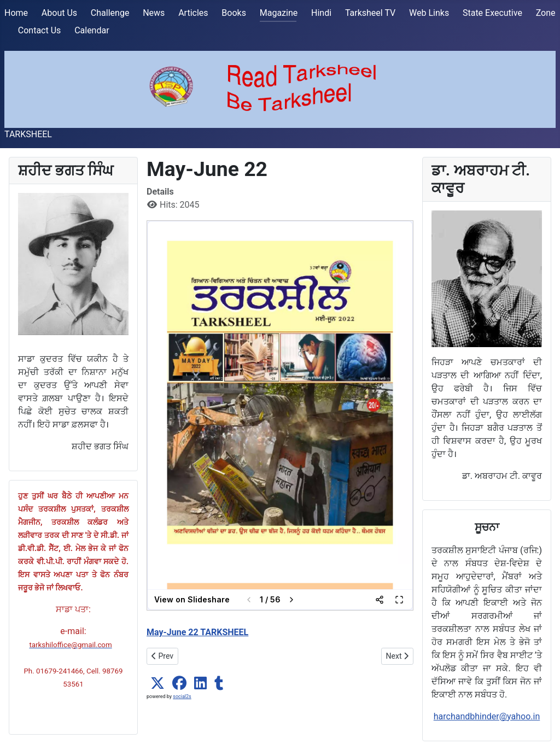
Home (16, 13)
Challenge (110, 13)
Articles (193, 13)
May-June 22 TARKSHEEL (197, 632)
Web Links (429, 13)
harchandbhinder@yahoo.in (487, 716)
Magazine (279, 13)
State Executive (492, 13)
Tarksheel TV (370, 13)
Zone (546, 13)
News (154, 13)
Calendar (92, 30)
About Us (59, 13)
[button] (157, 683)
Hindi (321, 13)
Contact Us (40, 30)
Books (234, 13)
